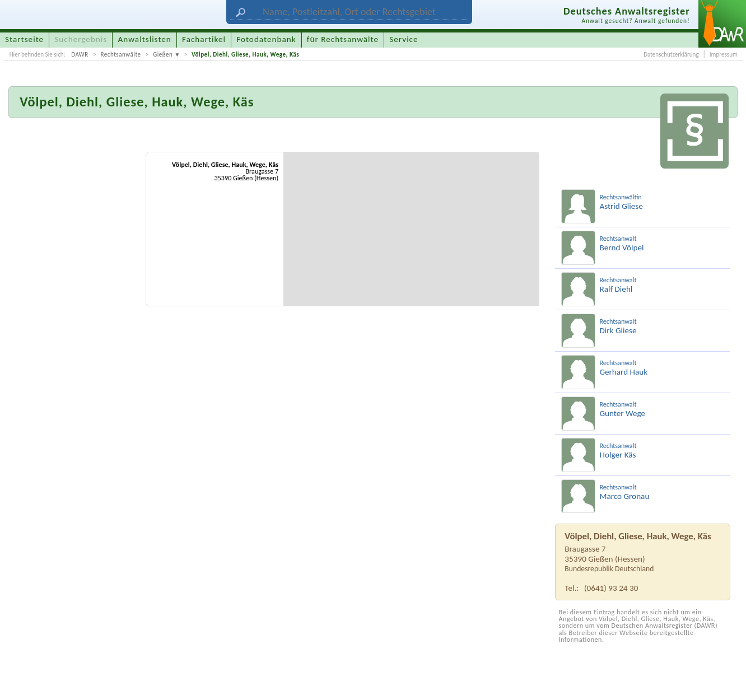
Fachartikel (204, 39)
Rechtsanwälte (120, 54)
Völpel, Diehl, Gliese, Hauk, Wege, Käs (245, 54)
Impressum (724, 54)
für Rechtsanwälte (343, 39)
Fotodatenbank (266, 39)
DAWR (80, 54)
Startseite (24, 39)
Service (404, 39)
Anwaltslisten (145, 39)
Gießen (163, 54)
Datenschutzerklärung (671, 54)
